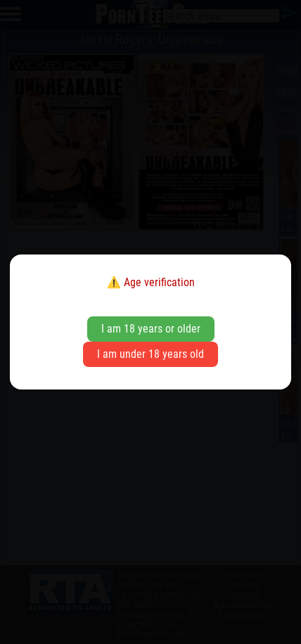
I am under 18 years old (150, 354)
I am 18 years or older (151, 329)
